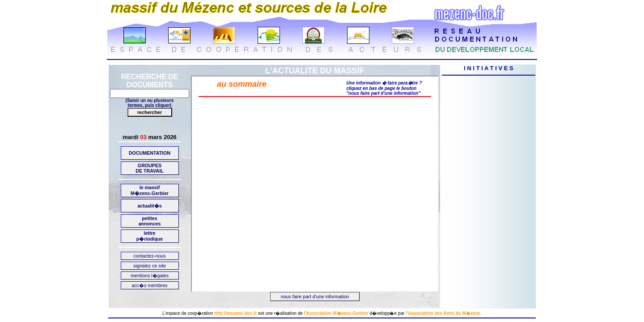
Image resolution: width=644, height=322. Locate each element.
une (269, 313)
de (300, 313)
